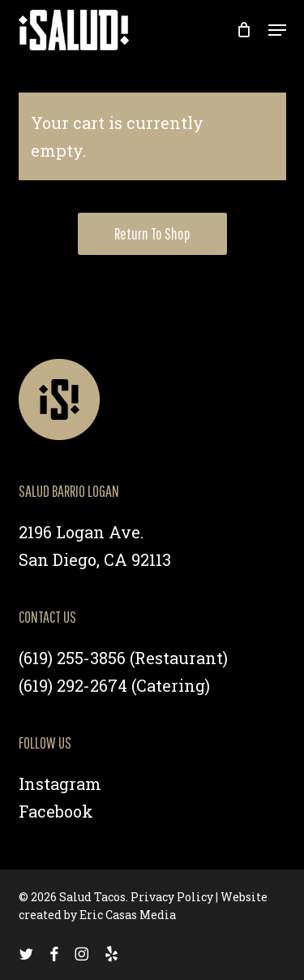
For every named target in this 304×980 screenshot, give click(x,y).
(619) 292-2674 (73, 685)
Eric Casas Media (128, 915)
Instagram (60, 784)
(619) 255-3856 (72, 658)
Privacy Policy (172, 897)
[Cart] (244, 30)
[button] (277, 30)
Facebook (56, 811)
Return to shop (152, 233)
